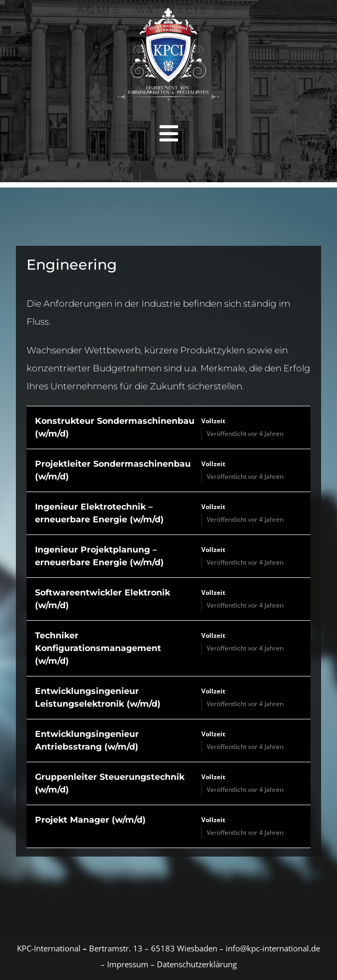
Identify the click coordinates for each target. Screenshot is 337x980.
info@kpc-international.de (273, 948)
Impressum (127, 964)
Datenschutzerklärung (197, 964)
